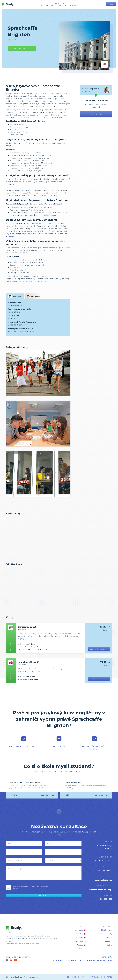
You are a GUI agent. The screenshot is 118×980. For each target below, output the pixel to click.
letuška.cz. (10, 236)
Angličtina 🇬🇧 (80, 930)
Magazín (62, 5)
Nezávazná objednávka (99, 649)
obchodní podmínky (75, 977)
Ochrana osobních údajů (101, 890)
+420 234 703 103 (104, 870)
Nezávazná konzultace (22, 49)
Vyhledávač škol (106, 930)
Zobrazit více (48, 795)
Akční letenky (58, 960)
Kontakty (111, 4)
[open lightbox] (38, 373)
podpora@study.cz (103, 880)
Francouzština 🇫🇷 (79, 941)
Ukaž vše (82, 949)
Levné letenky (71, 960)
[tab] (15, 296)
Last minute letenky (87, 960)
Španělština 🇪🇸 (80, 934)
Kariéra (109, 945)
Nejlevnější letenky (104, 960)
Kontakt (109, 938)
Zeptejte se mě (96, 114)
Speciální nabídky (105, 934)
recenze (50, 5)
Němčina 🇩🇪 (81, 938)
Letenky (9, 944)
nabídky (73, 5)
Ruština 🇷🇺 (81, 945)
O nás (110, 949)
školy (58, 3)
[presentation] (66, 887)
